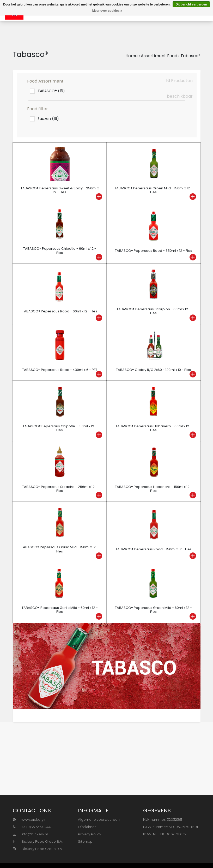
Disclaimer (87, 827)
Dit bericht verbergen (191, 4)
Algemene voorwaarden (99, 819)
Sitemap (85, 841)
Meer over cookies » (107, 11)
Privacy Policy (90, 834)
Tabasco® (190, 56)
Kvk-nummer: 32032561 (163, 819)
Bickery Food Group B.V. (38, 841)
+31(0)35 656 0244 (32, 827)
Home (132, 56)
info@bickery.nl (30, 834)
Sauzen (48, 119)
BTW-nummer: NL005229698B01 (171, 827)
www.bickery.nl (30, 819)
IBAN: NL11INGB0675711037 (165, 834)
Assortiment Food (159, 56)
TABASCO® (51, 91)
